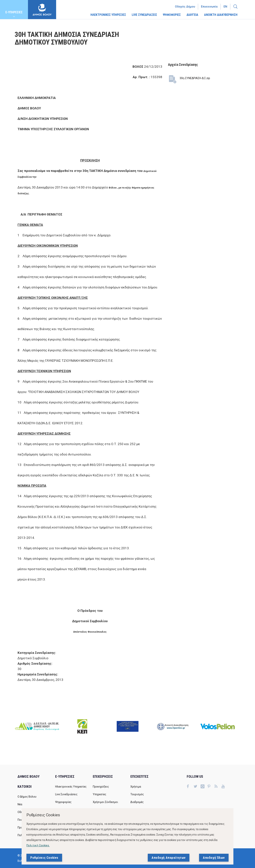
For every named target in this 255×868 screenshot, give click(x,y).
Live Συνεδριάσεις (66, 794)
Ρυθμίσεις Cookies (44, 858)
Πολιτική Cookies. (38, 845)
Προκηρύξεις (101, 787)
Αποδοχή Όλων (214, 858)
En (225, 7)
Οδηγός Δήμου (185, 7)
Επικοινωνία (209, 7)
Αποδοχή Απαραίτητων (169, 858)
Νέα (20, 804)
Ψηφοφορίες (63, 802)
